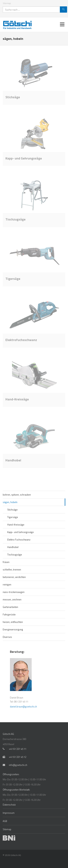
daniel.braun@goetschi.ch (49, 707)
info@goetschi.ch (18, 765)
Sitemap (7, 3)
